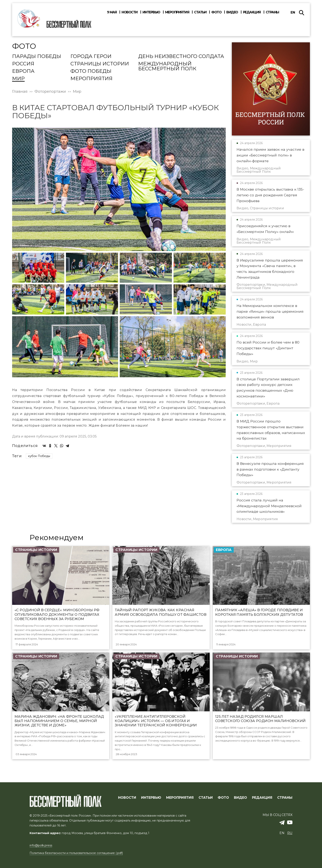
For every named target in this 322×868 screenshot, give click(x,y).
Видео (232, 12)
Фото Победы (91, 71)
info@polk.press (41, 846)
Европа (23, 71)
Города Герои (91, 57)
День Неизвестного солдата (181, 57)
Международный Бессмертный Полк (167, 66)
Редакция (252, 12)
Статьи (200, 12)
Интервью (151, 12)
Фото (216, 12)
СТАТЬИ (206, 798)
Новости (130, 12)
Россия (23, 64)
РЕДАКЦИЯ (262, 798)
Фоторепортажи (50, 91)
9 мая (112, 12)
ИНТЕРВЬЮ (151, 798)
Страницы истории (100, 64)
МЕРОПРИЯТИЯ (180, 798)
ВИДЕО (240, 798)
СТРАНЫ (285, 798)
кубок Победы (39, 456)
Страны (272, 12)
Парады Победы (37, 57)
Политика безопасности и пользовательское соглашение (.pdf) (76, 853)
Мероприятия (177, 12)
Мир (18, 79)
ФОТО (223, 798)
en (293, 12)
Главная (20, 91)
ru (290, 833)
